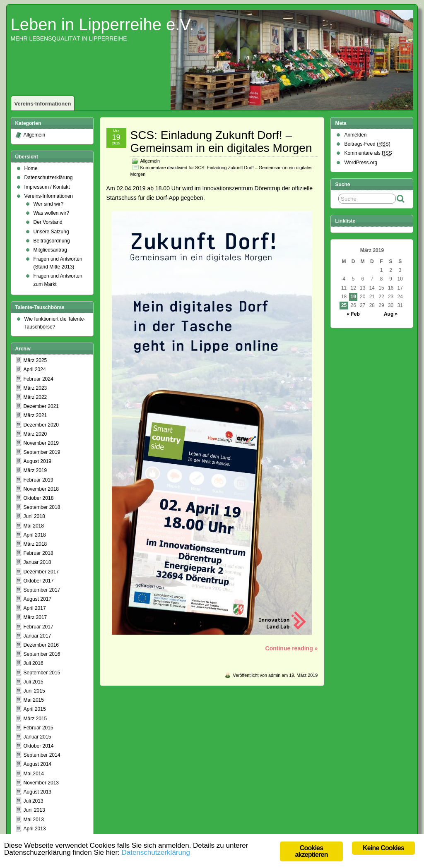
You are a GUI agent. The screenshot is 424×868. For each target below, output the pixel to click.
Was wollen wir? (51, 213)
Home (31, 168)
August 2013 (37, 792)
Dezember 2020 (41, 425)
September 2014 (42, 755)
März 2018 (35, 544)
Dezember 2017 (41, 572)
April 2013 (35, 829)
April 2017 (35, 608)
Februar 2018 (39, 553)
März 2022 (35, 397)
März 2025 (35, 360)
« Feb (353, 314)
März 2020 (35, 434)
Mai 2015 (34, 700)
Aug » (391, 314)
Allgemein (150, 161)
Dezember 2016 (41, 645)
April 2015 (35, 709)
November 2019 (41, 443)
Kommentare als (368, 153)
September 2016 (42, 654)
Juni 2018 (34, 516)
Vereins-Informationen (43, 104)
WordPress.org (361, 163)
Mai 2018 (34, 526)
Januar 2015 (37, 737)
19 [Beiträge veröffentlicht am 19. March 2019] (353, 297)
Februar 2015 (39, 728)
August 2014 (37, 764)
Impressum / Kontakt (47, 187)
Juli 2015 (34, 682)
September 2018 (42, 507)
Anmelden (355, 135)
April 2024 (35, 369)
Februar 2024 (39, 379)
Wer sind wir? (48, 204)
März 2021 (35, 415)
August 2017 (37, 599)
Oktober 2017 (39, 581)
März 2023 (35, 388)
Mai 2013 (34, 820)
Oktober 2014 (39, 746)
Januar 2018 (37, 562)
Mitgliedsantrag (50, 250)
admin (274, 675)
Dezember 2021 (41, 406)
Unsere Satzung (51, 232)
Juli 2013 (34, 801)
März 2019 (35, 470)
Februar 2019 (39, 480)
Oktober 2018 (39, 498)
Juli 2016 (34, 663)
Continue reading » (292, 648)
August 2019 (37, 461)
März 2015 (35, 719)
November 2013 (41, 783)
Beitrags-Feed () (367, 144)
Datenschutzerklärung (49, 177)
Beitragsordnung (52, 241)
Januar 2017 (37, 636)
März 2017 (35, 617)
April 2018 (35, 535)
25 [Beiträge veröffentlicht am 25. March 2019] (344, 305)
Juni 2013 (34, 810)
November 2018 (41, 489)
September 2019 (42, 452)
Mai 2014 (34, 774)
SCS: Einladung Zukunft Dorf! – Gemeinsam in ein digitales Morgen (221, 141)
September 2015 (42, 673)
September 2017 (42, 590)
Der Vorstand (48, 222)
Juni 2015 (34, 691)
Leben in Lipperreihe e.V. (102, 24)
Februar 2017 (39, 627)
